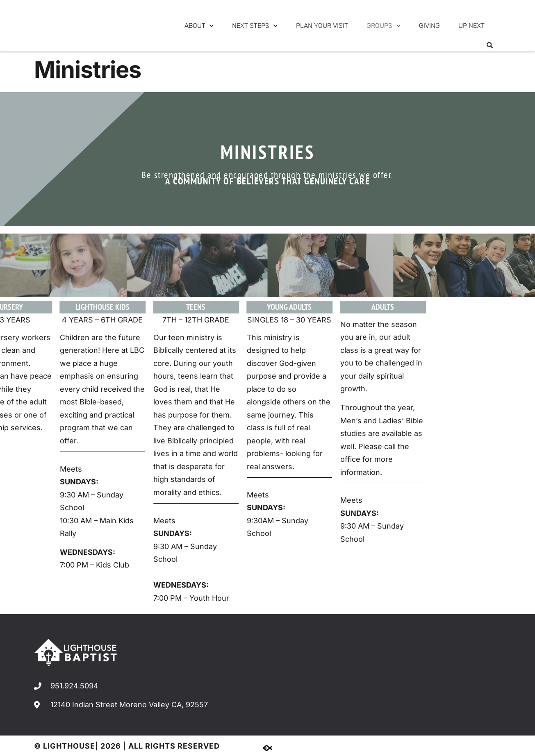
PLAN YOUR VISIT (322, 26)
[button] (490, 45)
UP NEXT (471, 26)
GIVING (429, 26)
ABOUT (199, 26)
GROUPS (384, 26)
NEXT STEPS (255, 26)
